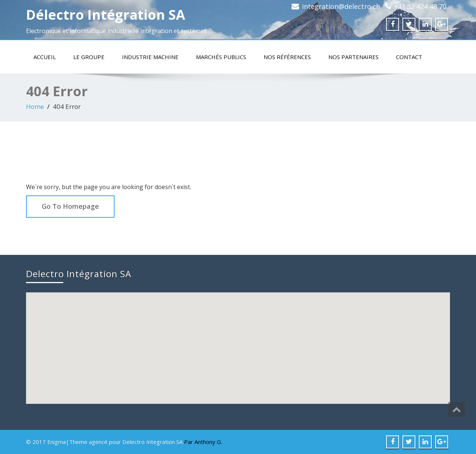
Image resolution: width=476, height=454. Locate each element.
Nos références (287, 57)
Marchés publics (221, 57)
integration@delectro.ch (341, 6)
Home (35, 106)
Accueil (45, 57)
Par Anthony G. (203, 442)
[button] (239, 341)
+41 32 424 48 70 (420, 6)
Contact (409, 57)
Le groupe (89, 57)
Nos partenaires (353, 57)
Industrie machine (150, 57)
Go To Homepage (70, 206)
